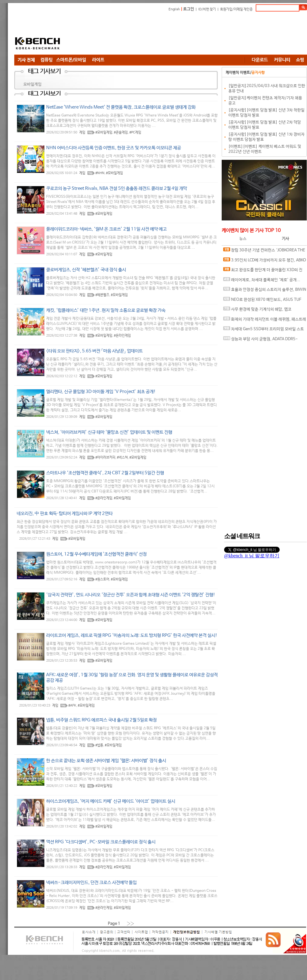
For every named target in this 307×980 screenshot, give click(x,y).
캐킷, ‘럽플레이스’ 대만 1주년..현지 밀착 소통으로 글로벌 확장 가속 (106, 310)
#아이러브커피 (105, 458)
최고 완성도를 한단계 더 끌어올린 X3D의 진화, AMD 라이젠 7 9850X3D (263, 271)
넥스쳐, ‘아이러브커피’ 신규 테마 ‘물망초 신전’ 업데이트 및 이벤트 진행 (109, 432)
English (174, 9)
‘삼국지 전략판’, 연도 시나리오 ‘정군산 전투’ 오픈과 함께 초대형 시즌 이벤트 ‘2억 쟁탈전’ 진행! (131, 595)
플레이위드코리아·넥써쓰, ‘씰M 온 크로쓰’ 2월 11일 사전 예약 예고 (106, 229)
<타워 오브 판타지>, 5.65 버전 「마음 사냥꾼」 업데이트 (94, 351)
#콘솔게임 (121, 133)
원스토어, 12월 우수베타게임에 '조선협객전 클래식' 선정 (96, 554)
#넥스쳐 (122, 458)
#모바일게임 (104, 133)
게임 (82, 133)
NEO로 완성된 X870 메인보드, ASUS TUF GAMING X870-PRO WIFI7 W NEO (262, 301)
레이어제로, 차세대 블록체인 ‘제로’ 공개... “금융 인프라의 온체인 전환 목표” (262, 281)
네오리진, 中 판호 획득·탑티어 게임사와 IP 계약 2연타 (65, 513)
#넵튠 (99, 745)
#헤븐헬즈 (102, 295)
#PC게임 (135, 133)
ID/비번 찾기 (207, 9)
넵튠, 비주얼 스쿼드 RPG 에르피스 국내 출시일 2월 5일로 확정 (101, 720)
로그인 (189, 9)
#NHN (100, 173)
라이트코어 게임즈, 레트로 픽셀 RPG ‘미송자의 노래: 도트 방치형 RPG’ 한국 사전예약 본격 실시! (132, 635)
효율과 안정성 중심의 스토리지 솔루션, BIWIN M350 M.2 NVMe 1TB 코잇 (265, 291)
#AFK (72, 706)
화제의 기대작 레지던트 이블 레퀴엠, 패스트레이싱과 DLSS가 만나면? (265, 321)
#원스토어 (102, 579)
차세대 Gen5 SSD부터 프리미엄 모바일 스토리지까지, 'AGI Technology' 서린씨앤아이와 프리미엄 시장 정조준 (264, 330)
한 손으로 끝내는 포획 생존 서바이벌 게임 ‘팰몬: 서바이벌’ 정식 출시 (106, 761)
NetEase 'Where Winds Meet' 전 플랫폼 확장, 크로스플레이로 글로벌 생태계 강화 (121, 107)
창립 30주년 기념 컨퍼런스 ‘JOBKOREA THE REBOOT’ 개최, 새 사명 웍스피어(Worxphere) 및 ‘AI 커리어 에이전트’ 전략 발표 (265, 252)
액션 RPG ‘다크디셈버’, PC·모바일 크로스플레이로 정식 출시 (101, 842)
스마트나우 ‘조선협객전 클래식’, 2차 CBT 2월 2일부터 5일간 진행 (105, 473)
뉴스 (243, 239)
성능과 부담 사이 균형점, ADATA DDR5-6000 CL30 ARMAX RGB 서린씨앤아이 (261, 340)
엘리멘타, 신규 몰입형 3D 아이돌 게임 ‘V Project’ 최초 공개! (101, 392)
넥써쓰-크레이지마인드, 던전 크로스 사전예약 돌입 (91, 883)
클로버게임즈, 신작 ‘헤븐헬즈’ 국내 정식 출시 (86, 270)
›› (131, 923)
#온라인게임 (122, 336)
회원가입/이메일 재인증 (236, 9)
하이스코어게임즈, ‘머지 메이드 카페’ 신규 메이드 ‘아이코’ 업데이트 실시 (111, 801)
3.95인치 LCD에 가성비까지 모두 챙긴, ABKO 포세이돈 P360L (265, 262)
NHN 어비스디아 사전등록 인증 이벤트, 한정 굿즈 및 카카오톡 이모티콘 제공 (114, 148)
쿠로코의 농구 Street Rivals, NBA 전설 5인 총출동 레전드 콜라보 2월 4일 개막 (117, 188)
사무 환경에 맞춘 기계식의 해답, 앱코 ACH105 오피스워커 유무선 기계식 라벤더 (258, 311)
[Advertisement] (108, 34)
